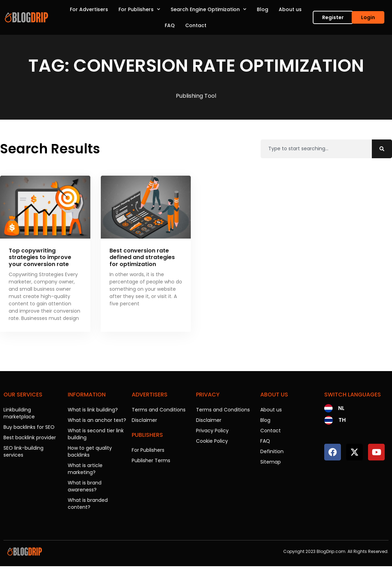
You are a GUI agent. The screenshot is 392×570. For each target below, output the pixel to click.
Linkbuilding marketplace (19, 413)
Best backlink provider (30, 437)
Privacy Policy (212, 431)
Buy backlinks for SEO (29, 427)
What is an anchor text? (97, 420)
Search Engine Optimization (209, 9)
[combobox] (316, 149)
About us (290, 9)
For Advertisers (89, 9)
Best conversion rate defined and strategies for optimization (142, 257)
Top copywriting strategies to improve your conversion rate (40, 257)
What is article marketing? (85, 469)
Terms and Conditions (159, 410)
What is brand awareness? (85, 486)
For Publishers (139, 9)
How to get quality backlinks (90, 451)
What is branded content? (88, 504)
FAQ (170, 25)
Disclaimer (144, 420)
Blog (263, 9)
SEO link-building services (23, 451)
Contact (196, 25)
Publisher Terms (151, 460)
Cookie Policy (212, 441)
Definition (272, 451)
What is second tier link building (96, 434)
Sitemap (271, 462)
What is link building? (93, 410)
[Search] (382, 149)
